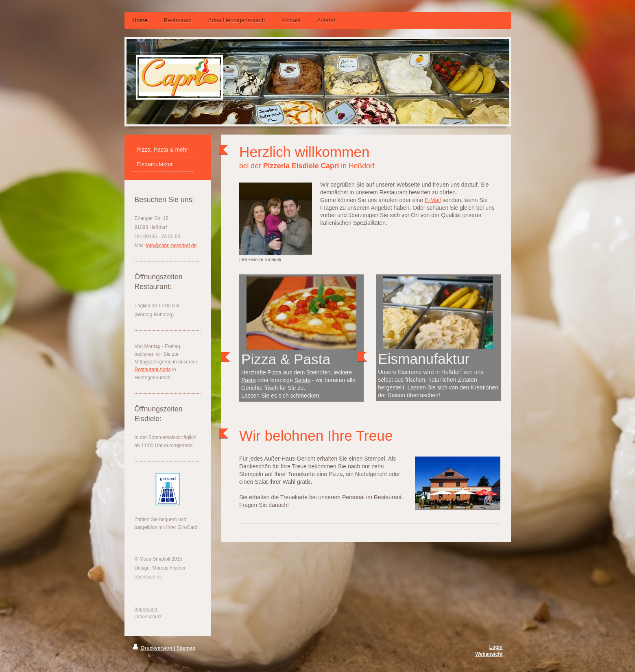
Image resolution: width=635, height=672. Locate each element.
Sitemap (186, 648)
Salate (303, 380)
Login (496, 647)
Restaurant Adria (153, 370)
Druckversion (153, 648)
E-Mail (433, 200)
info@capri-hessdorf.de (171, 246)
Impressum (147, 609)
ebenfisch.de (148, 577)
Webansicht (489, 654)
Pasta (249, 380)
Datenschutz (148, 617)
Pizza (275, 372)
